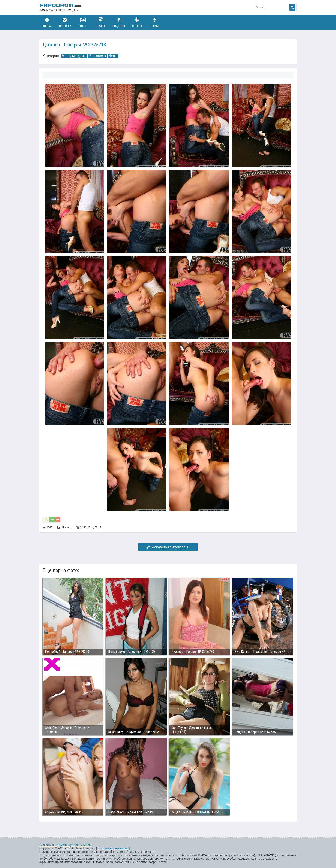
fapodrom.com (61, 7)
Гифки (155, 22)
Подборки (119, 22)
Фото (83, 22)
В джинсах (98, 56)
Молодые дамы (74, 56)
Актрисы (137, 22)
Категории (65, 22)
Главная (47, 22)
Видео (101, 22)
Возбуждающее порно (113, 848)
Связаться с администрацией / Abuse (65, 845)
